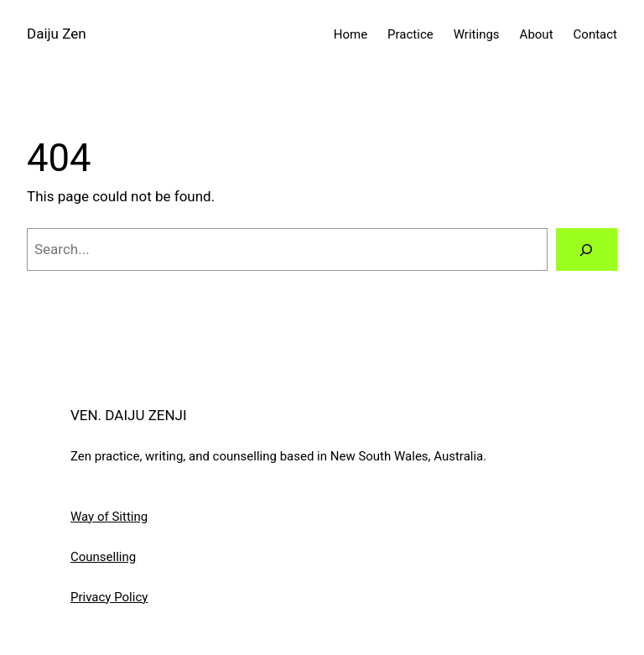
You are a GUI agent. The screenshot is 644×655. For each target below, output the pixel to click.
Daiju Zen (57, 34)
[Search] (587, 250)
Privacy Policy (109, 597)
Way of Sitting (109, 517)
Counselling (103, 557)
